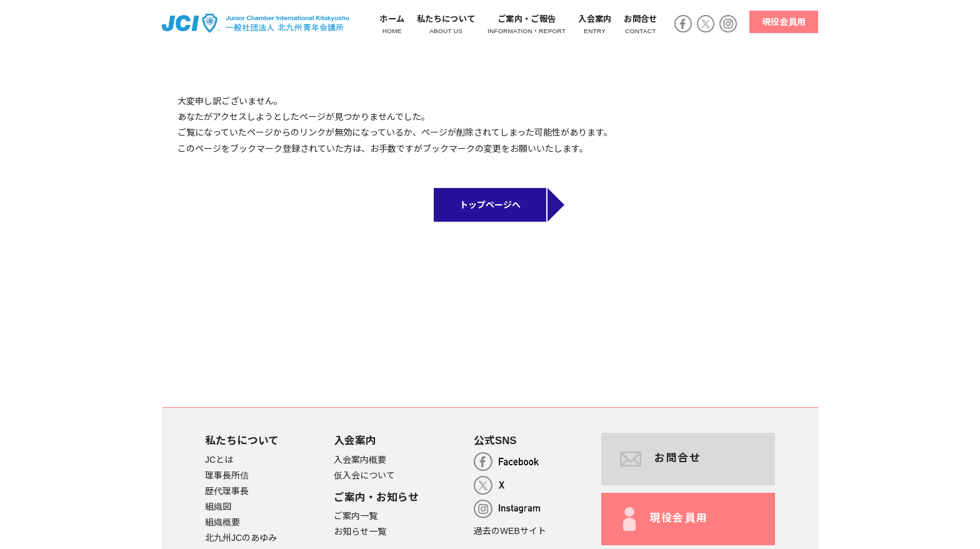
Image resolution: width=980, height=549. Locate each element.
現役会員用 (784, 22)
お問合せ (661, 459)
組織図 (218, 507)
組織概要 (222, 522)
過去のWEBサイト (510, 531)
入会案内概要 (360, 460)
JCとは (219, 460)
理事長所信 (227, 475)
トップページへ (490, 205)
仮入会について (364, 475)
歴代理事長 (227, 491)
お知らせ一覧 (360, 532)
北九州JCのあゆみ (241, 538)
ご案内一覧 (356, 516)
